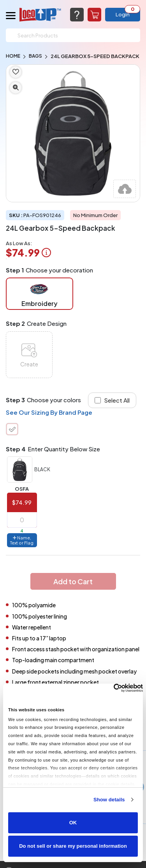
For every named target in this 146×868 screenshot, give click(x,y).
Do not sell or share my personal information (73, 846)
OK (73, 823)
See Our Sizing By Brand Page (49, 412)
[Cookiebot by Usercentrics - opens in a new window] (109, 688)
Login (123, 14)
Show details (109, 800)
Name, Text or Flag (22, 540)
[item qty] (22, 520)
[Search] (73, 35)
